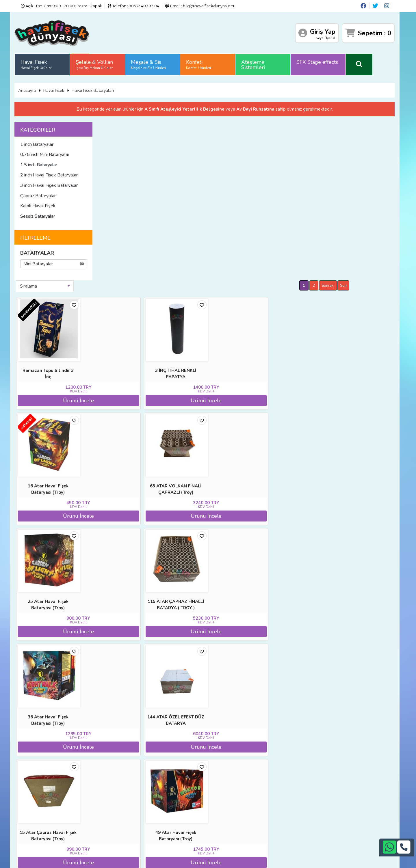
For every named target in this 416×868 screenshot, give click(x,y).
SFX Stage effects (332, 60)
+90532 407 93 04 (218, 818)
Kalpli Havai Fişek (52, 203)
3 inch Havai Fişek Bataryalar (63, 182)
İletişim (101, 820)
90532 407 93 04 (144, 6)
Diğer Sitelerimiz (51, 806)
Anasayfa (41, 86)
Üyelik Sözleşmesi (52, 820)
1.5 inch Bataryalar (53, 162)
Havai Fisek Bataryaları (107, 86)
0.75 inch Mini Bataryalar (59, 151)
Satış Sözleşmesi (110, 813)
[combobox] (143, 125)
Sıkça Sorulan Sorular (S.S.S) (62, 827)
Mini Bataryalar (68, 260)
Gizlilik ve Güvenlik (111, 827)
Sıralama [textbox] (127, 125)
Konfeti (213, 62)
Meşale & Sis (163, 62)
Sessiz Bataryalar (52, 213)
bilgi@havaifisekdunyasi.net (209, 6)
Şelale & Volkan (109, 62)
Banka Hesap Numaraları (117, 798)
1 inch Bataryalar (51, 141)
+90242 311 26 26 (217, 811)
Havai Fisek (51, 62)
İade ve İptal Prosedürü (116, 806)
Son (381, 124)
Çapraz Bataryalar (52, 193)
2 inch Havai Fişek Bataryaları (64, 172)
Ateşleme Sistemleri (268, 62)
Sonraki (365, 124)
